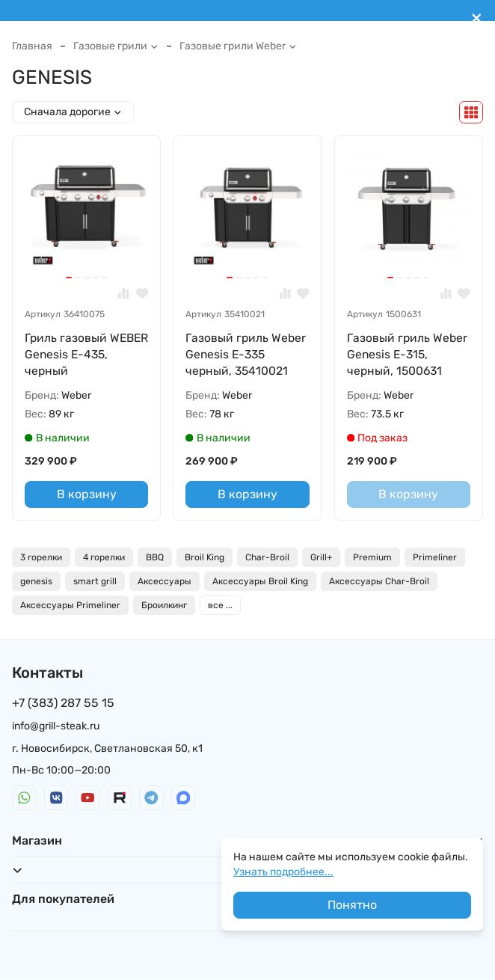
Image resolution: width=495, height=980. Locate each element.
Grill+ (321, 558)
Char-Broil (267, 558)
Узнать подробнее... (283, 872)
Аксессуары (165, 582)
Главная (32, 46)
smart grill (95, 582)
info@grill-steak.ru (56, 728)
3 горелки (41, 558)
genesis (36, 582)
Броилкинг (164, 606)
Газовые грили (116, 46)
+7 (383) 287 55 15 (63, 704)
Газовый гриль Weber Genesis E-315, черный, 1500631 (408, 355)
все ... (220, 606)
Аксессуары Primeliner (70, 606)
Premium (372, 558)
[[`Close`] (477, 18)
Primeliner (435, 558)
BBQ (155, 558)
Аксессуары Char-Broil (379, 582)
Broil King (205, 558)
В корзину (87, 496)
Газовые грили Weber (238, 46)
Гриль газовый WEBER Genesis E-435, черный (77, 355)
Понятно (352, 905)
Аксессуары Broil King (260, 582)
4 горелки (104, 558)
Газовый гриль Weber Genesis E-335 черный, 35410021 (246, 355)
